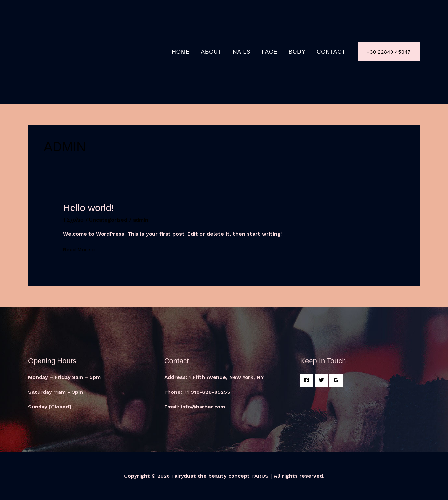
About (212, 52)
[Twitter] (321, 380)
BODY (297, 52)
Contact (331, 52)
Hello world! (89, 208)
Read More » (79, 249)
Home (181, 52)
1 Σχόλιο (73, 220)
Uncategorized (108, 220)
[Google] (336, 380)
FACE (269, 52)
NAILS (242, 52)
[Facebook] (307, 380)
